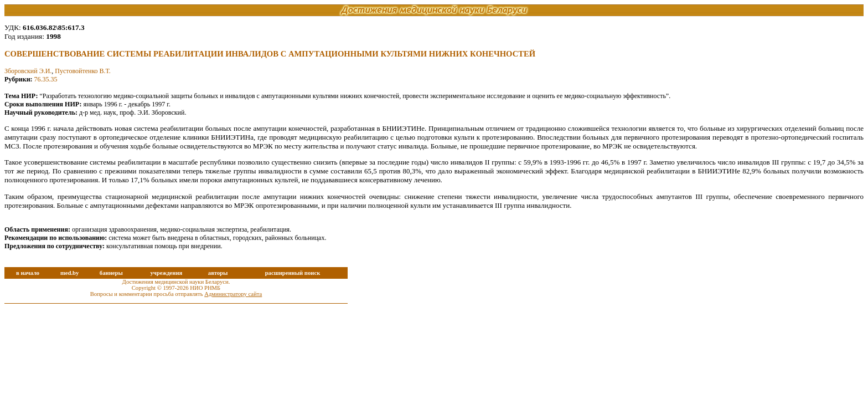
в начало (28, 273)
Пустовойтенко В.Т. (82, 71)
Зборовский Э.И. (28, 71)
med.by (69, 273)
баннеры (111, 273)
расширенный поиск (293, 273)
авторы (218, 273)
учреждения (166, 273)
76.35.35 (46, 79)
